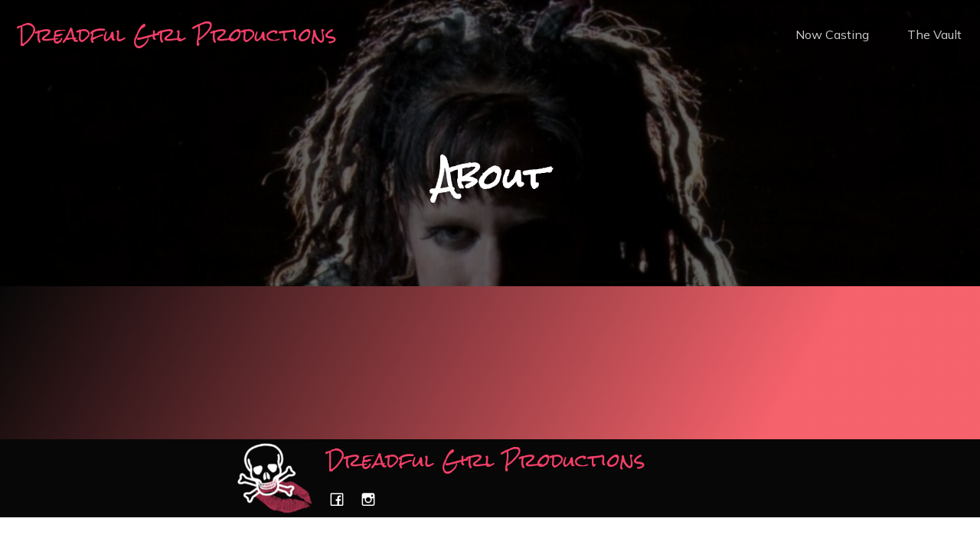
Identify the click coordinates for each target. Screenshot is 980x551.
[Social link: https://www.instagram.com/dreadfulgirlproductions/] (374, 499)
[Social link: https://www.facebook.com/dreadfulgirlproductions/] (343, 499)
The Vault (934, 34)
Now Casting (832, 34)
